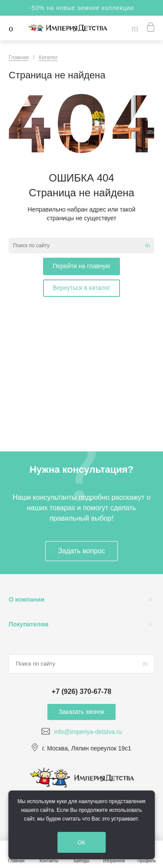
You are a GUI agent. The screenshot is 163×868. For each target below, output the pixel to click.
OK (81, 843)
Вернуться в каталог (81, 288)
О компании (27, 599)
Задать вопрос (81, 551)
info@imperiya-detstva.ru (88, 732)
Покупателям (29, 624)
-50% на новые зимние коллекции (81, 8)
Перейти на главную (81, 266)
